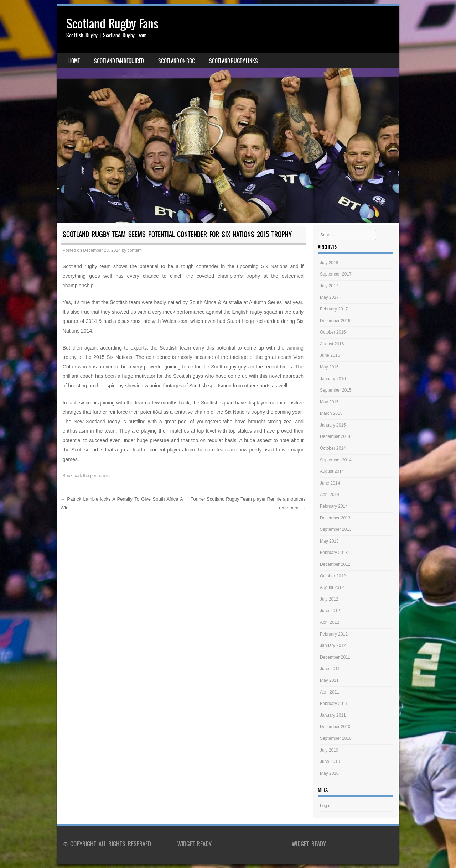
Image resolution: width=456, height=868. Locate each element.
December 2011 (335, 657)
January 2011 (333, 715)
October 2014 (333, 448)
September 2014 (336, 460)
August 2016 (332, 344)
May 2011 (329, 680)
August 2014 (332, 471)
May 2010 (329, 773)
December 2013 (335, 518)
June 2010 (330, 762)
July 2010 (329, 750)
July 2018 (329, 263)
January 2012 (333, 645)
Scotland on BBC (177, 61)
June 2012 (330, 611)
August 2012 (332, 587)
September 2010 (336, 738)
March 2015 (331, 413)
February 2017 (334, 309)
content (134, 250)
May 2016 (329, 367)
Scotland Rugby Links (234, 61)
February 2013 (334, 553)
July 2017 (329, 286)
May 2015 (329, 402)
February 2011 (334, 704)
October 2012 (333, 576)
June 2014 (330, 483)
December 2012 (335, 564)
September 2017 (336, 274)
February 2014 (334, 506)
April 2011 (330, 692)
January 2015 (333, 425)
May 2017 (329, 297)
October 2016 (333, 332)
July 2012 (329, 599)
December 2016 (335, 321)
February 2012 (334, 634)
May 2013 (329, 541)
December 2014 (335, 436)
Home (74, 61)
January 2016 (333, 379)
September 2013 (336, 529)
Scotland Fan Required (119, 61)
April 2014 (330, 495)
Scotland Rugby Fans (112, 24)
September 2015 (336, 390)
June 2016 (330, 355)
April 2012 (330, 622)
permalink (99, 476)
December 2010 (335, 727)
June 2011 (330, 669)
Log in (326, 806)
